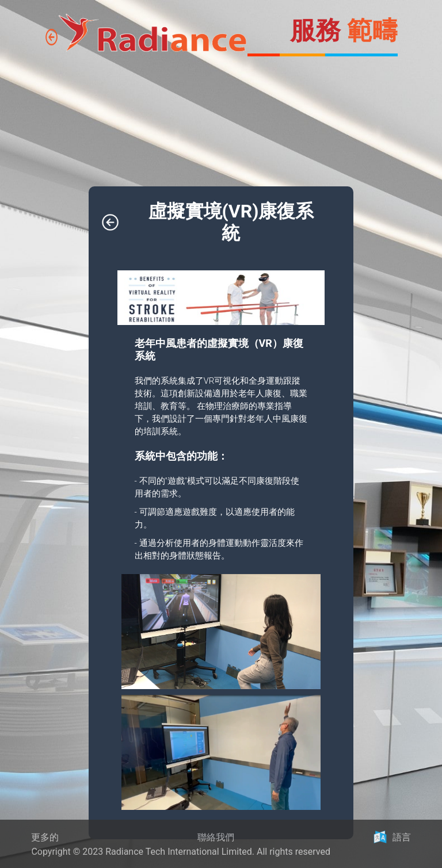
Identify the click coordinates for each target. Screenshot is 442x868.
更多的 (45, 837)
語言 (402, 837)
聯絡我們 (216, 837)
